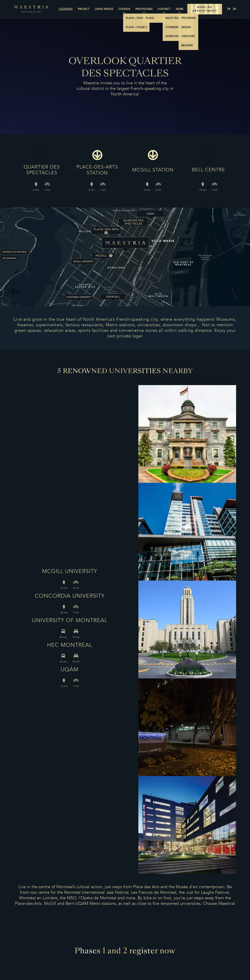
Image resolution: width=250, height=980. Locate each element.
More (180, 9)
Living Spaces (104, 9)
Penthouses (144, 9)
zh (234, 9)
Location (66, 9)
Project (84, 9)
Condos (124, 9)
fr (229, 9)
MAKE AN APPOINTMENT (205, 9)
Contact (164, 9)
